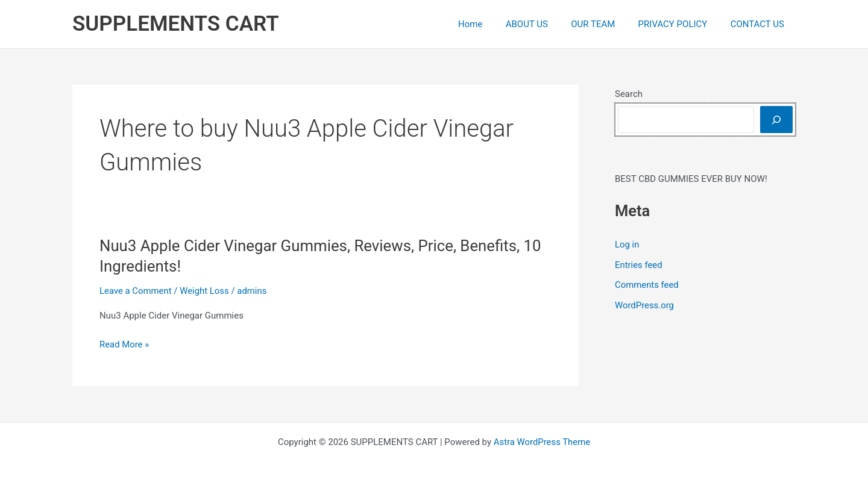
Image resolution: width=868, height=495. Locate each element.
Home (492, 24)
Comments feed (647, 285)
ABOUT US (544, 24)
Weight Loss (205, 291)
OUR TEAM (605, 24)
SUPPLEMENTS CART (176, 24)
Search (629, 94)
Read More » (124, 345)
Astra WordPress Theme (542, 442)
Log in (627, 244)
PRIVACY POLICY (680, 24)
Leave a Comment (136, 291)
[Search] (776, 120)
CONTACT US (760, 24)
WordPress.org (645, 305)
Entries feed (639, 265)
